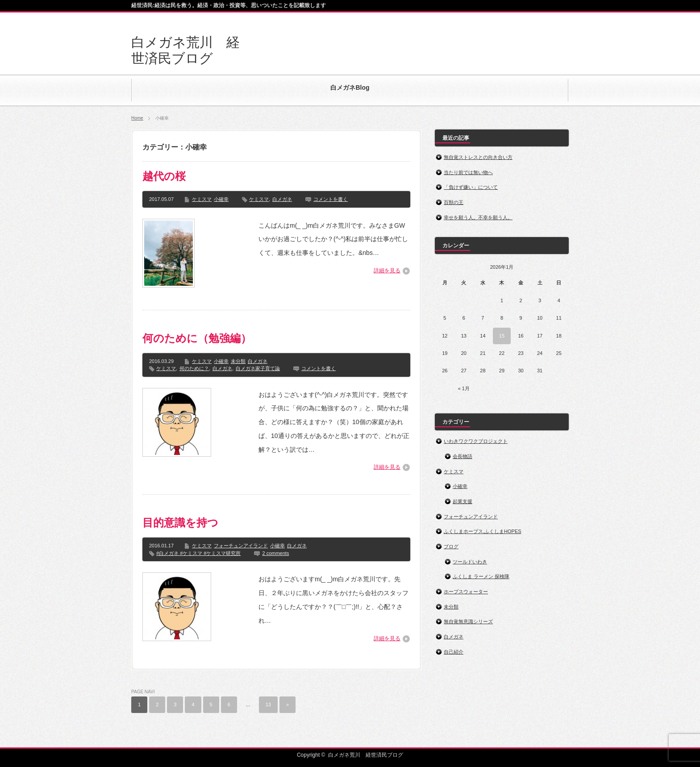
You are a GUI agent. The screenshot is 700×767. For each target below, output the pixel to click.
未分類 (238, 361)
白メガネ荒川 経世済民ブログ (366, 755)
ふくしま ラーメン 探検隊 (481, 576)
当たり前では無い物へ (468, 172)
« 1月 (464, 388)
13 (268, 704)
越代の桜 (164, 176)
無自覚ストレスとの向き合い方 (478, 157)
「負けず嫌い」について (471, 187)
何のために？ (194, 368)
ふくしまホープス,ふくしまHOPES (483, 531)
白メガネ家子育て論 (258, 368)
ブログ (451, 546)
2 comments (275, 553)
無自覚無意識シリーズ (468, 621)
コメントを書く (331, 199)
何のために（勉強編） (197, 338)
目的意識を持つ (180, 523)
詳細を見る (387, 271)
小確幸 (221, 199)
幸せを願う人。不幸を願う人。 (478, 217)
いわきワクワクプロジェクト (476, 441)
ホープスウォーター (466, 592)
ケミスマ (202, 199)
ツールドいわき (470, 562)
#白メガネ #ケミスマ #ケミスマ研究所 (198, 553)
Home (137, 118)
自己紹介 (454, 652)
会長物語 (462, 456)
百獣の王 (454, 202)
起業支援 (462, 501)
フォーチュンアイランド (241, 546)
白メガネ (282, 199)
